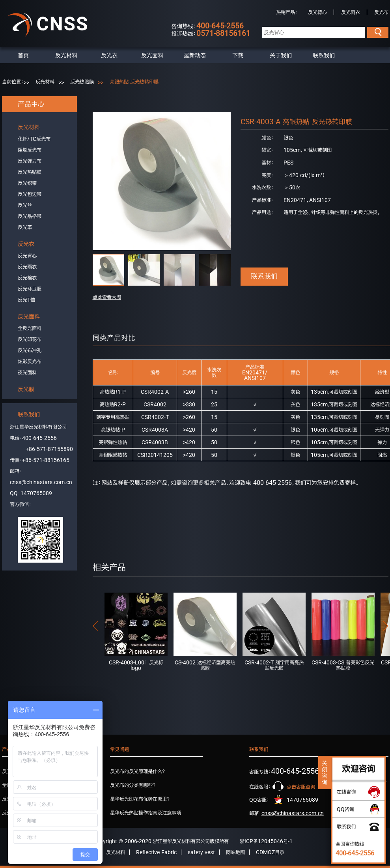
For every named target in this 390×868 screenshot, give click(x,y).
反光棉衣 (27, 278)
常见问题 (119, 749)
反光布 (381, 12)
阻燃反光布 (30, 150)
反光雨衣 (351, 12)
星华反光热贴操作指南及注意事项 (146, 813)
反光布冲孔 (30, 350)
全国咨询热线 (355, 849)
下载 (238, 55)
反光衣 (109, 55)
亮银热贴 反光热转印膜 (134, 82)
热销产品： (287, 12)
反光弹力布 (30, 161)
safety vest (201, 852)
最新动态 (195, 55)
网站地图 (235, 852)
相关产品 (109, 567)
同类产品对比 (114, 338)
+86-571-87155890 (49, 449)
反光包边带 (30, 194)
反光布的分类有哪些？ (133, 785)
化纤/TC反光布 (34, 139)
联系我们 (324, 55)
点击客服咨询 (301, 787)
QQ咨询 (345, 809)
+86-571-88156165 (46, 460)
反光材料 (66, 55)
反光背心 (317, 12)
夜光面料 (27, 372)
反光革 (25, 227)
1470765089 (36, 493)
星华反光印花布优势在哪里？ (140, 799)
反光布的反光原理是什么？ (138, 771)
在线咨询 (346, 792)
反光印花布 (30, 339)
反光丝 (25, 205)
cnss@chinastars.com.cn (41, 482)
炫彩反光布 (30, 361)
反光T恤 (26, 300)
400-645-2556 (39, 438)
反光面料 (152, 55)
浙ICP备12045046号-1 (266, 841)
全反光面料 (30, 328)
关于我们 (281, 55)
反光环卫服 (30, 289)
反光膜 (26, 389)
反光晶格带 (30, 216)
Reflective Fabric (156, 852)
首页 (23, 55)
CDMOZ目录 (270, 852)
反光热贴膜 (82, 82)
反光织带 (27, 183)
